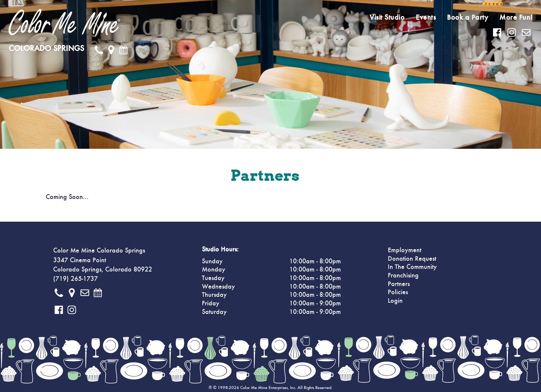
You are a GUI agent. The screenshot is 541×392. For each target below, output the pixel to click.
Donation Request (412, 259)
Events (426, 17)
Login (395, 301)
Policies (398, 292)
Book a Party (468, 17)
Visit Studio (387, 17)
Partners (399, 284)
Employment (405, 250)
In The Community (412, 267)
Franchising (403, 276)
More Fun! (516, 17)
